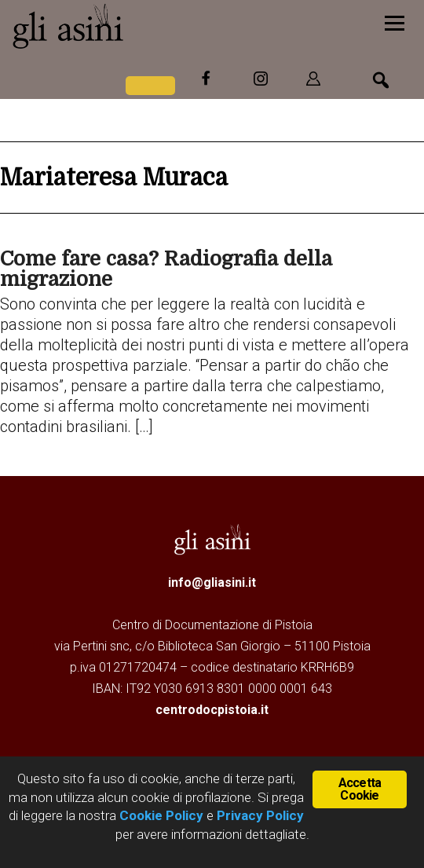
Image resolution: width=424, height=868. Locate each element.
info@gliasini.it (212, 582)
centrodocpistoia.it (212, 710)
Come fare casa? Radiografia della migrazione (166, 269)
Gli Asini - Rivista (130, 26)
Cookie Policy (160, 815)
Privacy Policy (260, 815)
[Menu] (395, 22)
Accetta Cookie (360, 789)
